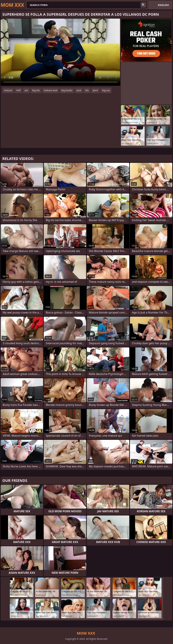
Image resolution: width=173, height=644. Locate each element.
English (163, 5)
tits (87, 90)
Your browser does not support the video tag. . (60, 52)
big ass (106, 90)
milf (18, 90)
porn (95, 90)
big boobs (67, 90)
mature (8, 90)
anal (79, 90)
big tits (36, 90)
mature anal (51, 90)
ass (26, 90)
